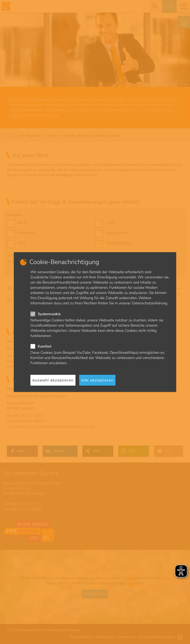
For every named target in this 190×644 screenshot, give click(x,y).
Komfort (45, 346)
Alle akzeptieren (97, 380)
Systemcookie (49, 314)
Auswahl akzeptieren (53, 380)
